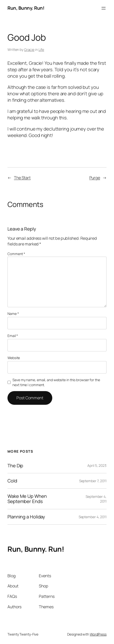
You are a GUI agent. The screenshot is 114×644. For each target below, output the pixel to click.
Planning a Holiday (26, 517)
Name (13, 314)
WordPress (98, 634)
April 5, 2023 (97, 465)
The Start (22, 178)
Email (13, 336)
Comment (16, 254)
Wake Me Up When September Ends (27, 499)
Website (14, 358)
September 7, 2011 (93, 481)
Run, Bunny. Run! (26, 8)
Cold (12, 481)
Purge (95, 178)
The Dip (15, 466)
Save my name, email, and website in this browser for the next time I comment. (56, 382)
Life (41, 50)
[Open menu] (104, 8)
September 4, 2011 (93, 517)
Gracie (29, 50)
